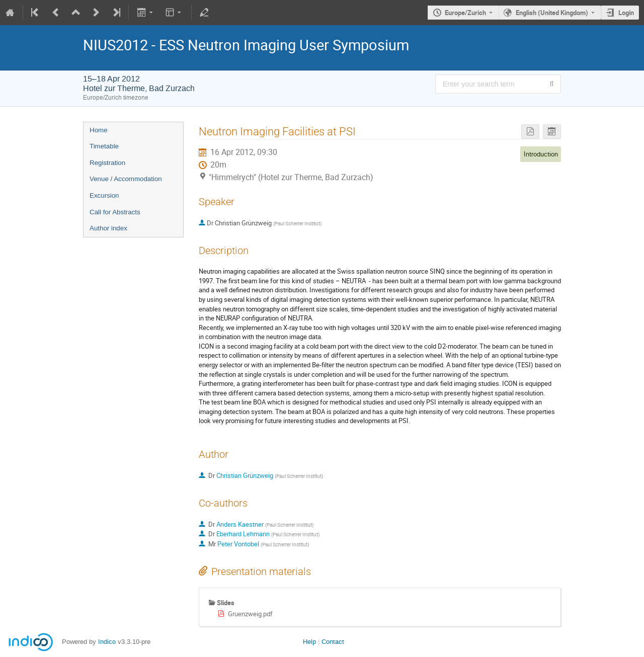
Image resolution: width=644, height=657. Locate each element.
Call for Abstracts (115, 212)
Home (99, 130)
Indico (107, 642)
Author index (108, 228)
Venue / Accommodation (126, 179)
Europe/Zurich (465, 13)
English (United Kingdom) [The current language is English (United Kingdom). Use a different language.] (552, 13)
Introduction (541, 154)
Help (309, 642)
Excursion (104, 195)
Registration (107, 163)
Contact (333, 642)
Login (626, 13)
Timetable (104, 146)
